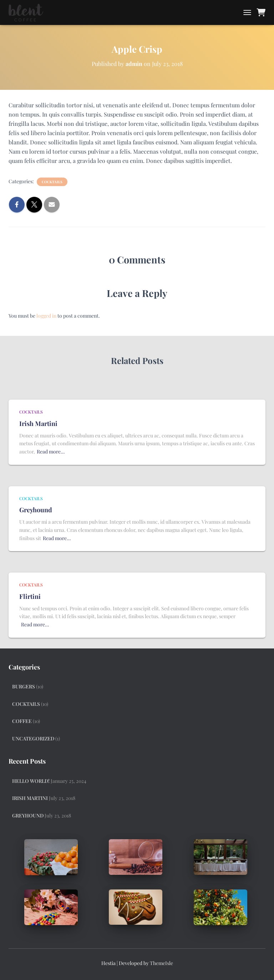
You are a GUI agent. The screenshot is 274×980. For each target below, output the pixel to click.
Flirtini (30, 596)
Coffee (22, 721)
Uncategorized (33, 738)
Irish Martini (38, 424)
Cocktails (52, 182)
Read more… (51, 451)
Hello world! (31, 781)
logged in (46, 316)
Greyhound (36, 510)
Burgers (24, 686)
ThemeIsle (161, 963)
